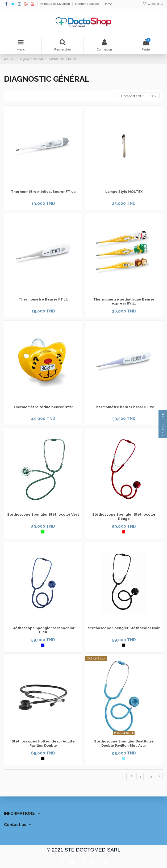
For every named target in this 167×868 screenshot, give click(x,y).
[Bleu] (43, 645)
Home (108, 4)
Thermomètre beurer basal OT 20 (124, 407)
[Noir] (124, 645)
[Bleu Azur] (124, 759)
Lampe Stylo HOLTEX (124, 192)
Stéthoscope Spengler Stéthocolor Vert (43, 514)
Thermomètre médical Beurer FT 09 (43, 192)
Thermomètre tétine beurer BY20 (43, 407)
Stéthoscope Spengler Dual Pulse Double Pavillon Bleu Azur (124, 743)
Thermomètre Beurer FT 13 (43, 299)
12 (154, 96)
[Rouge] (124, 532)
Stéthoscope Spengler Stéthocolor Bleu (43, 630)
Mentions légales (87, 4)
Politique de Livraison (55, 4)
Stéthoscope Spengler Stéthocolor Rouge (124, 517)
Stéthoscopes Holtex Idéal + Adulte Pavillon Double (43, 743)
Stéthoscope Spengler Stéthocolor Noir (124, 628)
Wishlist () (153, 4)
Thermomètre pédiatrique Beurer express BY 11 (124, 301)
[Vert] (43, 532)
